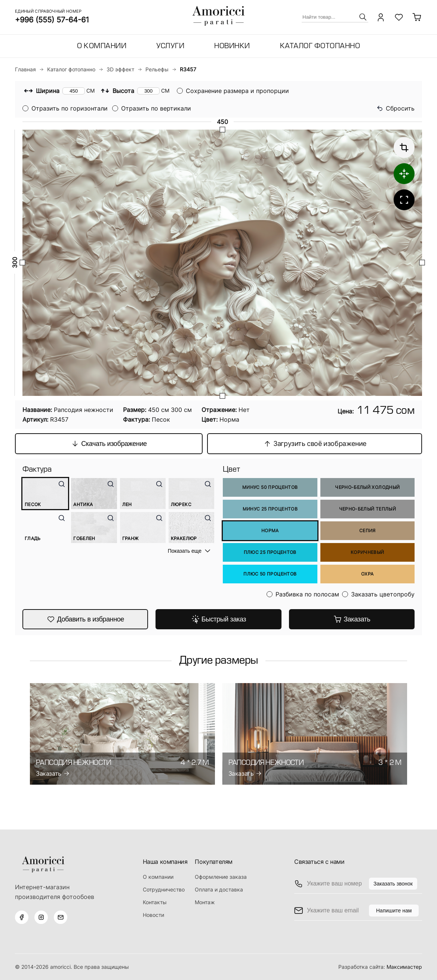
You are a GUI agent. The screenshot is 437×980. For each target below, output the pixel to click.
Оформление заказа (221, 877)
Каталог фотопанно (320, 46)
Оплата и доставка (219, 889)
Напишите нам (394, 911)
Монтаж (205, 902)
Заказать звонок (393, 884)
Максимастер (404, 967)
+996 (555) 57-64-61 (52, 20)
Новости (153, 915)
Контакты (155, 902)
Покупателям (214, 862)
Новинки (232, 46)
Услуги (170, 46)
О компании (102, 46)
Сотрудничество (164, 889)
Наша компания (165, 862)
